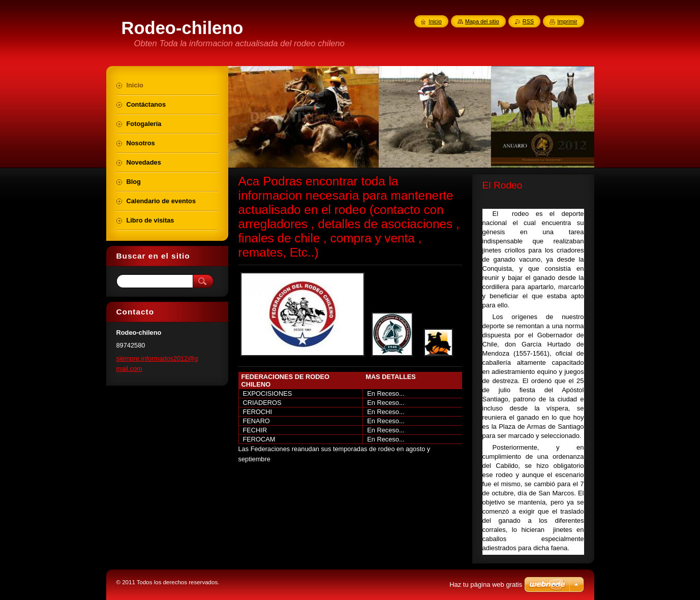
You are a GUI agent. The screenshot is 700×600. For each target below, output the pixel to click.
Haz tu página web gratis (486, 585)
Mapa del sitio (482, 21)
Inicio (435, 21)
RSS (528, 21)
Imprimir (567, 21)
